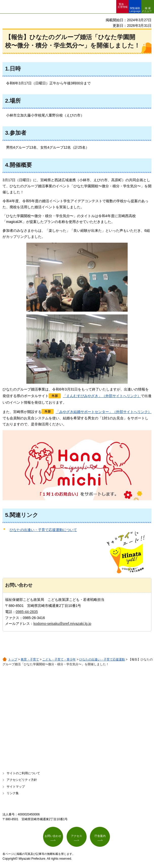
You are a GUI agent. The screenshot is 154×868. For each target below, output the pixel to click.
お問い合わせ (53, 836)
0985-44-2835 (27, 612)
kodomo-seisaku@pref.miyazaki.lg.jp (62, 624)
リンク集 (13, 793)
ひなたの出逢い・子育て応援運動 (102, 659)
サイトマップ (16, 787)
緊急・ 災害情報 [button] (123, 6)
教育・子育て (30, 659)
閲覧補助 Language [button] (135, 10)
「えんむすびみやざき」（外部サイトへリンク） (102, 396)
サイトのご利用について (23, 773)
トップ (13, 659)
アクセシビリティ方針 (22, 780)
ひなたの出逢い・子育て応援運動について (43, 530)
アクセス (76, 836)
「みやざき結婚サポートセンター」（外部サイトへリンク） (104, 412)
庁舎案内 (100, 836)
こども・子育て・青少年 (59, 659)
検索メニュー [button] (147, 10)
